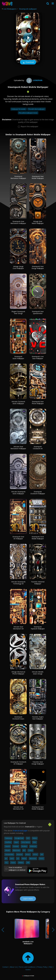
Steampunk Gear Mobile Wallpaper (38, 177)
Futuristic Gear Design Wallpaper (38, 763)
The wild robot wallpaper (36, 109)
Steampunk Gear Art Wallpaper (18, 538)
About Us (13, 967)
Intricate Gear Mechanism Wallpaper (18, 448)
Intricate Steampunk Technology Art (18, 583)
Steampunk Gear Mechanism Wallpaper (18, 222)
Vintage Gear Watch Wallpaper (38, 222)
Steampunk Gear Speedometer (38, 312)
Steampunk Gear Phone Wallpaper (38, 403)
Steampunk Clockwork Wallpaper (38, 493)
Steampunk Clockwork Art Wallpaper (18, 763)
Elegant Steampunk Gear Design (18, 312)
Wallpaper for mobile (19, 109)
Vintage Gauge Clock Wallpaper (18, 267)
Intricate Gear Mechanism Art (18, 628)
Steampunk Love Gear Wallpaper (38, 357)
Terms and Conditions (27, 967)
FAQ (51, 967)
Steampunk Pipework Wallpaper (38, 628)
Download (28, 62)
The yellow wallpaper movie (28, 113)
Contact (5, 967)
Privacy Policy (42, 967)
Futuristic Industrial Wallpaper (38, 583)
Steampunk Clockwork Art (38, 448)
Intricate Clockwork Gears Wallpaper (18, 403)
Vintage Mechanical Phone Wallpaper (18, 673)
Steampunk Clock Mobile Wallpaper (38, 538)
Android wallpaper (20, 831)
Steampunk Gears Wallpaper (18, 357)
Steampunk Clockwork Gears (18, 718)
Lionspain (34, 80)
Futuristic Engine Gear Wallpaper (38, 718)
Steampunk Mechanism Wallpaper (18, 177)
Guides (28, 969)
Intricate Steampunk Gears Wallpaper (18, 493)
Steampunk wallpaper (28, 9)
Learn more (28, 899)
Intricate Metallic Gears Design (38, 673)
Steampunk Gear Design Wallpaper (38, 267)
